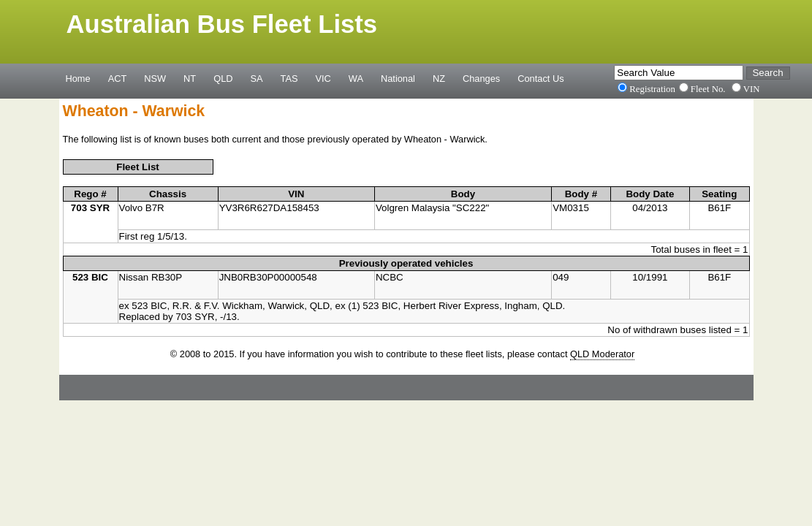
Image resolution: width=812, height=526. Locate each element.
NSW (155, 78)
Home (78, 78)
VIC (323, 78)
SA (256, 78)
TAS (289, 78)
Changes (481, 78)
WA (356, 78)
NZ (439, 78)
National (398, 78)
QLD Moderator (602, 354)
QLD (223, 78)
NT (190, 78)
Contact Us (540, 78)
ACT (118, 78)
